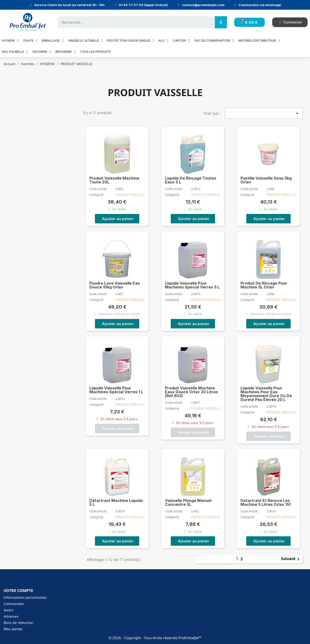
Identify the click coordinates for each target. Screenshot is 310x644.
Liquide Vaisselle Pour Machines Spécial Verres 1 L (116, 390)
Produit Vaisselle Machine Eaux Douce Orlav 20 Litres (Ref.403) (191, 392)
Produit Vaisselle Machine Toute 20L (114, 180)
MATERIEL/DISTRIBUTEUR (259, 41)
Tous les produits (95, 52)
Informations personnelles (25, 597)
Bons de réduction (19, 623)
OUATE (30, 41)
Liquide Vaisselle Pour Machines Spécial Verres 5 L (192, 285)
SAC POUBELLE (15, 52)
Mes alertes (13, 629)
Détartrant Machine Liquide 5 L (116, 502)
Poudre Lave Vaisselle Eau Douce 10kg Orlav (115, 285)
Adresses (11, 616)
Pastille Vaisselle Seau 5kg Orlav (266, 180)
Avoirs (9, 610)
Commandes (14, 604)
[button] (117, 219)
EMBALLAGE (53, 41)
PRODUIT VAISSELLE (130, 195)
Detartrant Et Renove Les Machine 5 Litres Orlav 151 (266, 502)
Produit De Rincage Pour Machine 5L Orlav (264, 285)
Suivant (291, 559)
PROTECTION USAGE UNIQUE (130, 41)
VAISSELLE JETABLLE (85, 41)
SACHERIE (42, 52)
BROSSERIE (66, 52)
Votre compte (18, 591)
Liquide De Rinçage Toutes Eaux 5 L (191, 180)
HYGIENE (10, 41)
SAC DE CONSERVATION (214, 41)
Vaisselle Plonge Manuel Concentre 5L (188, 502)
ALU (163, 41)
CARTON (181, 41)
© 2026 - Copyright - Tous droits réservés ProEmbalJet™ (155, 638)
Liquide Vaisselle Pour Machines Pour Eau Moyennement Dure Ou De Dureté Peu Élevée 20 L (266, 394)
